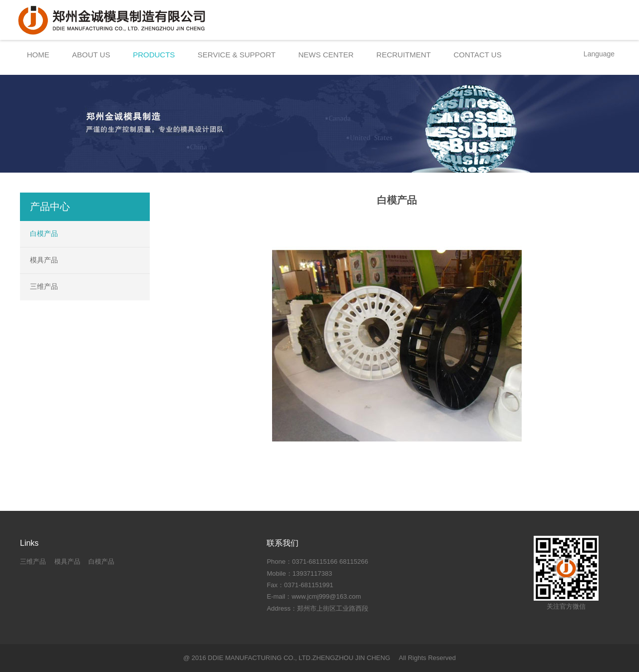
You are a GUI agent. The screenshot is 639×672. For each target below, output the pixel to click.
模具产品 (44, 260)
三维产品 (44, 286)
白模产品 (44, 233)
